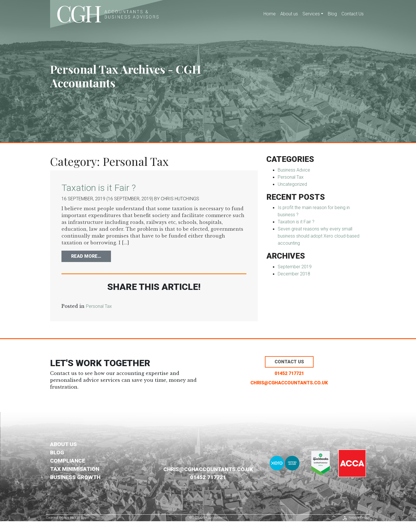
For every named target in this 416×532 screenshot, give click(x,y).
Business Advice (294, 170)
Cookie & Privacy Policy (62, 518)
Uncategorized (292, 184)
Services (311, 14)
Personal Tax (99, 306)
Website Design (359, 518)
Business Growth (75, 477)
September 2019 (295, 267)
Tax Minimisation (75, 469)
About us (289, 14)
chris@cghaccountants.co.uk (289, 383)
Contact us (289, 362)
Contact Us (353, 14)
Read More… (91, 256)
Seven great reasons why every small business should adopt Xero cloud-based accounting (319, 236)
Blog (332, 14)
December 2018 (294, 274)
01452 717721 (289, 373)
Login (85, 518)
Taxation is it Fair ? (99, 188)
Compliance (68, 461)
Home (270, 14)
